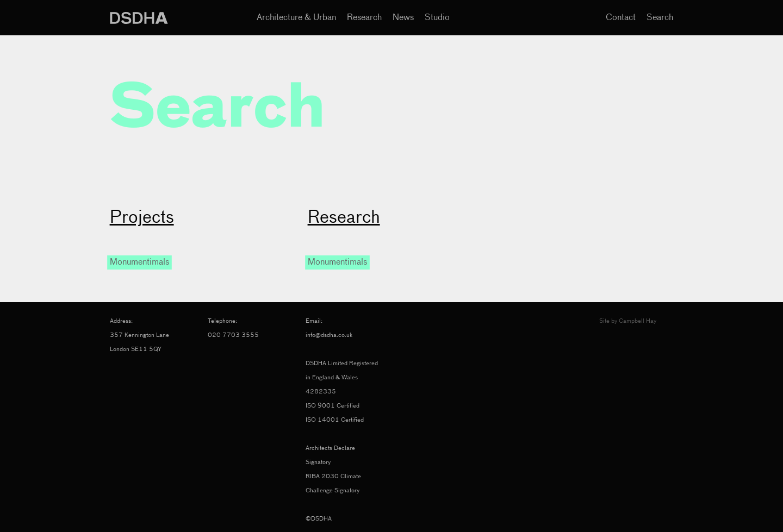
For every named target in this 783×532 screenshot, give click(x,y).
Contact (621, 18)
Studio (437, 18)
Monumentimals (139, 262)
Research (364, 18)
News (403, 18)
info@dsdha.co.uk (329, 335)
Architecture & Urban (296, 18)
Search (660, 18)
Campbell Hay (638, 321)
